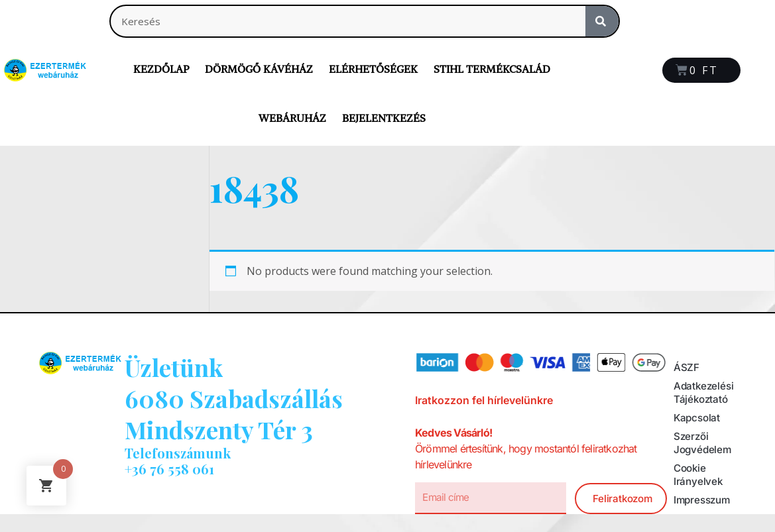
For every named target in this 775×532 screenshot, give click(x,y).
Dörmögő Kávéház (259, 69)
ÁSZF (686, 368)
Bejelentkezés (384, 118)
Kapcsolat (698, 418)
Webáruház (292, 118)
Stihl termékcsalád (492, 69)
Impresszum (704, 500)
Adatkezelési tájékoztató (705, 393)
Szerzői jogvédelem (704, 443)
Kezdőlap (161, 69)
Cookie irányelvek (699, 475)
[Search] (602, 21)
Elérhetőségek (373, 69)
